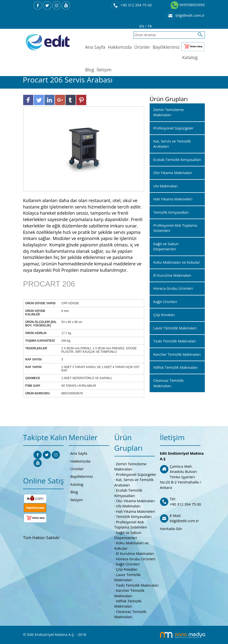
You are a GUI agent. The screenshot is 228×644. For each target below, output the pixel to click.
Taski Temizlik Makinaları (137, 585)
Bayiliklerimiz (166, 47)
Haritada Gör (171, 529)
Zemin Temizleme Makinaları (131, 466)
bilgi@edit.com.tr (185, 15)
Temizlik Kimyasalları (134, 516)
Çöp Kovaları (127, 569)
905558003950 (188, 5)
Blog (90, 70)
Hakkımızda (120, 47)
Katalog (190, 57)
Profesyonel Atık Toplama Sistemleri (131, 524)
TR (150, 26)
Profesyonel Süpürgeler (136, 474)
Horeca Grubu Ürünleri (136, 559)
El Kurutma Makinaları (135, 553)
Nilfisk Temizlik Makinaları (128, 604)
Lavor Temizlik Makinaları (128, 577)
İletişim (104, 70)
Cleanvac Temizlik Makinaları (130, 614)
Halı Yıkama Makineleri (136, 511)
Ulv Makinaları (128, 506)
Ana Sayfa (95, 47)
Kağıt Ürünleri (128, 564)
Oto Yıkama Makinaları (136, 501)
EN (142, 26)
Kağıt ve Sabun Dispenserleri (128, 535)
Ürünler (142, 47)
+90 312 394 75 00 (132, 5)
